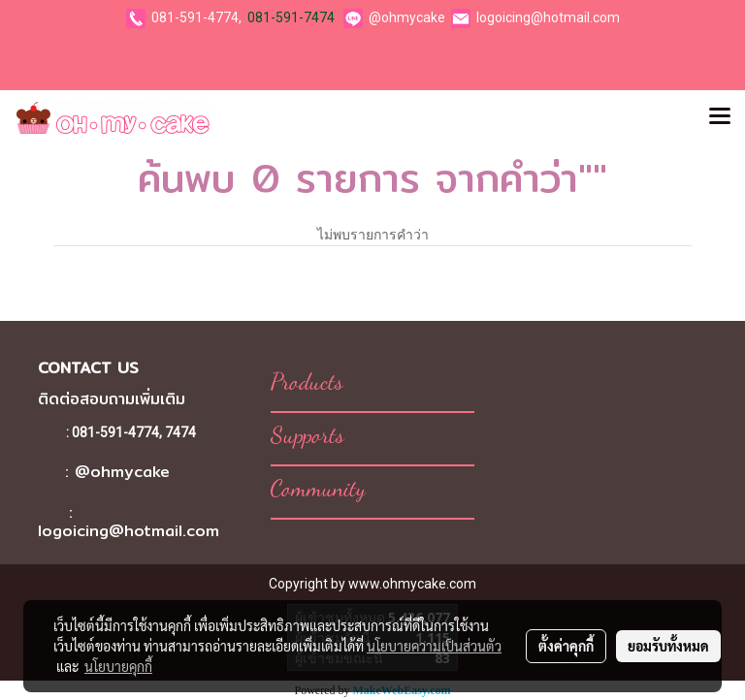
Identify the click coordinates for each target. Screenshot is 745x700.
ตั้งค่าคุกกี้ (566, 646)
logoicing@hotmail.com (548, 17)
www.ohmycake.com (412, 584)
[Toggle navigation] (720, 117)
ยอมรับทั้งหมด (668, 646)
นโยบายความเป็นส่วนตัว (434, 646)
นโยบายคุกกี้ (118, 666)
